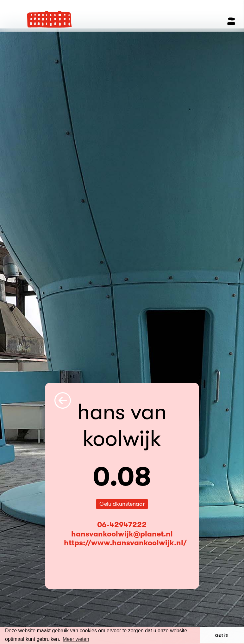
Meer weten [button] (76, 639)
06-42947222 (122, 525)
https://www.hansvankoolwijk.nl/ (125, 543)
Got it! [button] (222, 635)
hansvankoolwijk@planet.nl (122, 534)
